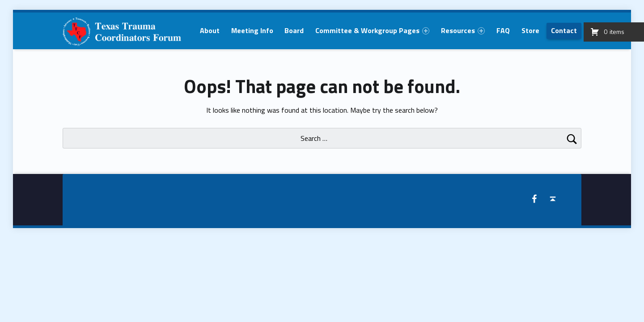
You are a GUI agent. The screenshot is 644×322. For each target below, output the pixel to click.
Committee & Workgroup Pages (372, 30)
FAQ (503, 30)
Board (294, 30)
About (210, 30)
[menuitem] (210, 30)
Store (530, 30)
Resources (463, 30)
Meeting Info (252, 30)
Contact (564, 30)
